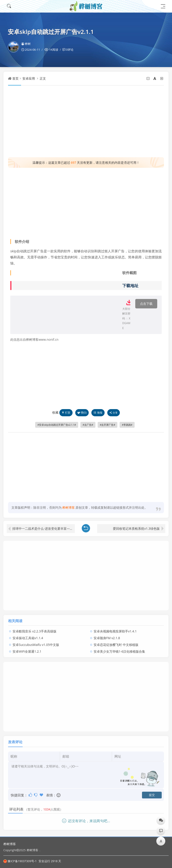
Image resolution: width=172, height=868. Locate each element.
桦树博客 (10, 844)
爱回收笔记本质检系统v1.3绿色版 (136, 527)
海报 (98, 413)
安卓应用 (29, 78)
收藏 (55, 412)
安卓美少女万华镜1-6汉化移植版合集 (119, 649)
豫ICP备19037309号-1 (20, 861)
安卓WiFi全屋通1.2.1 (27, 649)
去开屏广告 (107, 425)
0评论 (70, 50)
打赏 (66, 413)
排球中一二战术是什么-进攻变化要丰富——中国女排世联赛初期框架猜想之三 (44, 527)
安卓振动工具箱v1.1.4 (28, 636)
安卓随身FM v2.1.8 (107, 636)
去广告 (88, 425)
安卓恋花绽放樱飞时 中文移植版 (116, 643)
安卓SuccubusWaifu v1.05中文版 (36, 643)
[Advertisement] (86, 121)
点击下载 (146, 304)
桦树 (26, 44)
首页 (15, 78)
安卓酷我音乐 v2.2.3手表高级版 (34, 629)
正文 (43, 78)
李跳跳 (127, 425)
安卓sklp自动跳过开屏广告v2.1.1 (57, 425)
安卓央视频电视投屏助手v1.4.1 (115, 629)
